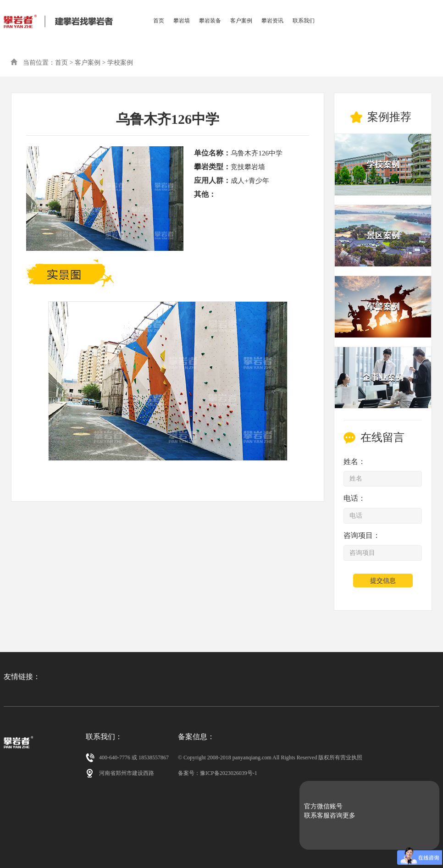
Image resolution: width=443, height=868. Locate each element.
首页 (159, 21)
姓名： (354, 462)
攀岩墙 (182, 21)
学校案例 (120, 63)
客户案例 (241, 21)
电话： (354, 498)
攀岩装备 (210, 21)
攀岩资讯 (272, 21)
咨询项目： (362, 535)
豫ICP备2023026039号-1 (229, 773)
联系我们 (304, 21)
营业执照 (351, 757)
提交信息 (383, 581)
